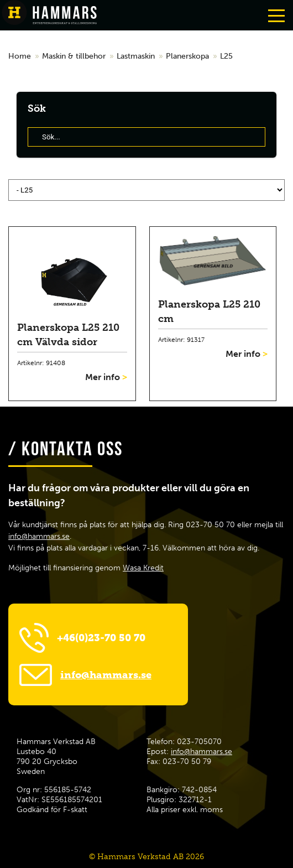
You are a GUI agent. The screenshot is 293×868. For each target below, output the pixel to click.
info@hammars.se (39, 536)
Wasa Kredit (143, 568)
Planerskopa (187, 56)
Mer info (106, 377)
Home (20, 56)
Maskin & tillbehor (74, 56)
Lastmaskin (136, 56)
